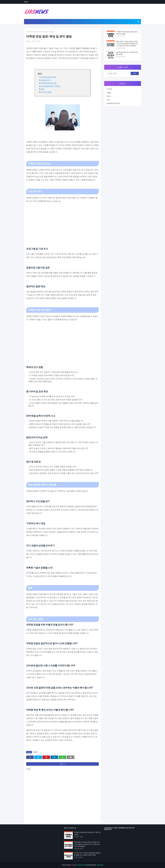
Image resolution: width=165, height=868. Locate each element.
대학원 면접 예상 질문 (49, 83)
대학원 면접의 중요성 (49, 77)
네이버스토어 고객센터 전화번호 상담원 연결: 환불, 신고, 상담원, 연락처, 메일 (87, 854)
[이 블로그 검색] (118, 73)
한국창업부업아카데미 (114, 103)
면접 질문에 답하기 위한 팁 (51, 86)
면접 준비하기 (46, 80)
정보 (108, 100)
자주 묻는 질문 (46, 92)
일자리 (31, 32)
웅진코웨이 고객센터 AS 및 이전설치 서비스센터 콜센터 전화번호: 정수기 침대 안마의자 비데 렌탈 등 (127, 44)
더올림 (109, 93)
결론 (43, 89)
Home (26, 2)
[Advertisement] (62, 225)
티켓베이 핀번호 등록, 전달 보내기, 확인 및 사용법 (127, 33)
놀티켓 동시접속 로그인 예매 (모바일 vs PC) (127, 53)
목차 (40, 74)
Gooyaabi (100, 865)
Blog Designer (80, 865)
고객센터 (110, 89)
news (29, 41)
